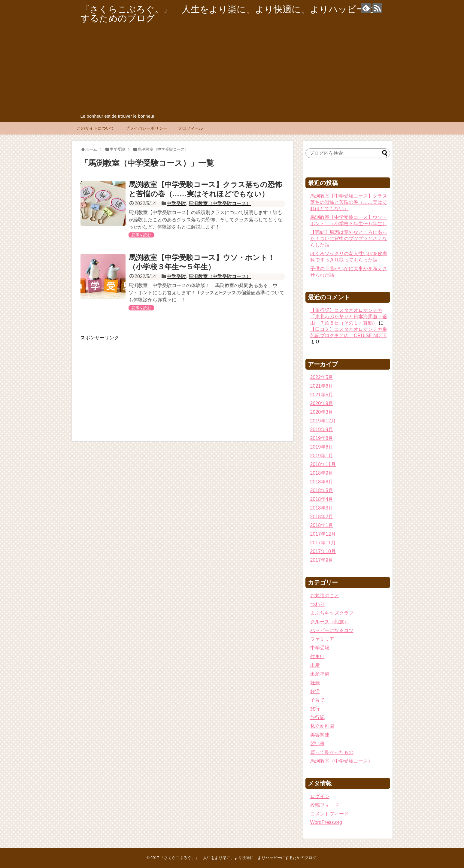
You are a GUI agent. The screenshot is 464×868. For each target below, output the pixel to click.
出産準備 (320, 674)
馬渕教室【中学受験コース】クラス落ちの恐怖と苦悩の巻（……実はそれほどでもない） (349, 202)
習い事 (317, 744)
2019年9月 (322, 429)
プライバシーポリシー (146, 128)
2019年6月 (322, 447)
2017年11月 (323, 543)
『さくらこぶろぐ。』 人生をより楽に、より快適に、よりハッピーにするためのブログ (228, 14)
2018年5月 (322, 490)
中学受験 (176, 203)
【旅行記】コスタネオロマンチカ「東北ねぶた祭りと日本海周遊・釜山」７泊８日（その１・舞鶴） (349, 317)
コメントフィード (329, 814)
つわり (317, 604)
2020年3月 (322, 412)
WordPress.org (326, 822)
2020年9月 (322, 403)
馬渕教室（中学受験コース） (220, 203)
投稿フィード (325, 805)
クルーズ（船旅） (329, 622)
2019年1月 (322, 456)
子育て (317, 700)
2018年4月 (322, 499)
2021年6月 (322, 386)
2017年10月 (323, 551)
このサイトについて (96, 128)
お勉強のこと (325, 596)
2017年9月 (322, 560)
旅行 (315, 709)
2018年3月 (322, 508)
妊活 (315, 691)
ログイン (320, 796)
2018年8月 (322, 482)
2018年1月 (322, 525)
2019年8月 (322, 438)
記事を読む (141, 235)
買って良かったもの (332, 752)
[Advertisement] (232, 68)
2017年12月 (323, 534)
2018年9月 (322, 473)
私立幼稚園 (322, 726)
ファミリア (322, 639)
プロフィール (190, 128)
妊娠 (315, 683)
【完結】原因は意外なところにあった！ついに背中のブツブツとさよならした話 (349, 239)
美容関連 (320, 735)
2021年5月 (322, 395)
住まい (317, 656)
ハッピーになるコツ (332, 630)
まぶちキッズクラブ (332, 613)
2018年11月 (323, 464)
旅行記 (317, 717)
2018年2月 (322, 517)
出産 (315, 665)
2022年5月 (322, 377)
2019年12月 (323, 421)
